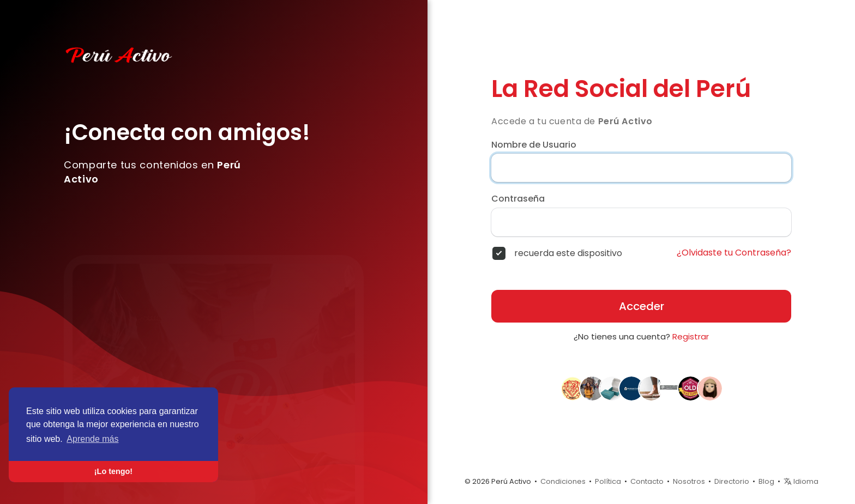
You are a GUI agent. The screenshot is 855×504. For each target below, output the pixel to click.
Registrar (691, 336)
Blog (766, 481)
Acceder (642, 306)
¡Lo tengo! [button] (113, 471)
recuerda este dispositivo (568, 253)
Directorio (732, 481)
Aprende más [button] (92, 439)
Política (608, 481)
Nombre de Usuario (534, 145)
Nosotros (689, 481)
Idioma (801, 481)
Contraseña (518, 199)
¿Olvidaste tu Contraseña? (734, 253)
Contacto (647, 481)
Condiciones (563, 481)
